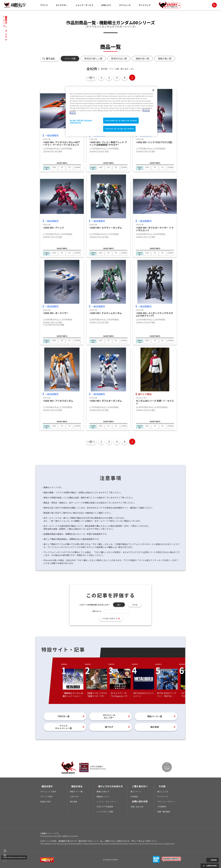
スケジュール (125, 5)
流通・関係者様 (164, 812)
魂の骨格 (155, 727)
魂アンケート (136, 792)
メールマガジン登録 (105, 812)
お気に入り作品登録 (105, 807)
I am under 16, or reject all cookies (121, 120)
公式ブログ (74, 796)
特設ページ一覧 (155, 716)
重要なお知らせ (103, 792)
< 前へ (91, 77)
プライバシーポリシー (166, 802)
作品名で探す (46, 802)
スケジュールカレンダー (109, 716)
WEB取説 (134, 796)
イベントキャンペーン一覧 (63, 727)
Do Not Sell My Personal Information (14, 857)
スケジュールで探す (48, 792)
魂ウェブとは (163, 792)
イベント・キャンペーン (107, 802)
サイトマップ (145, 5)
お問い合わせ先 (137, 807)
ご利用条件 (162, 807)
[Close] (153, 90)
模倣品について (103, 796)
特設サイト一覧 (76, 792)
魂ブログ (109, 727)
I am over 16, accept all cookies (119, 129)
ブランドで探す (46, 796)
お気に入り (106, 5)
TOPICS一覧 (63, 716)
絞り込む (51, 58)
